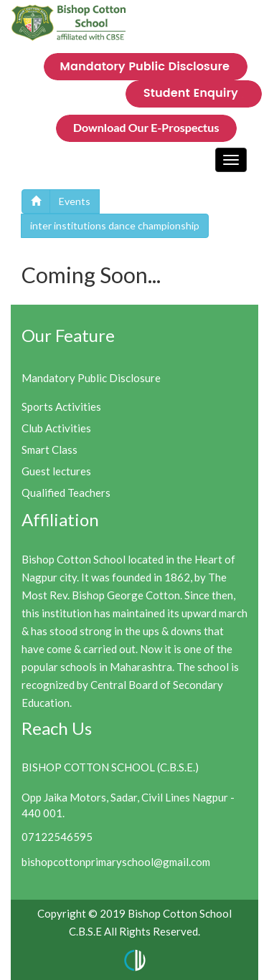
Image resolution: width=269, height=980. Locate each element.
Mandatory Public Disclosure (91, 378)
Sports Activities (61, 406)
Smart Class (49, 449)
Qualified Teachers (66, 493)
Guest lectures (56, 471)
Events (75, 201)
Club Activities (56, 428)
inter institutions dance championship (115, 225)
